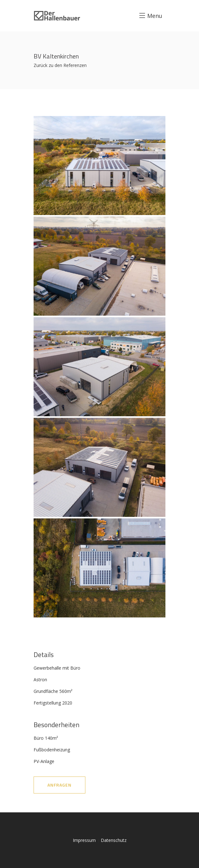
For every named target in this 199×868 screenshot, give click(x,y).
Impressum (84, 840)
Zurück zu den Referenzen (60, 65)
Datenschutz (114, 840)
